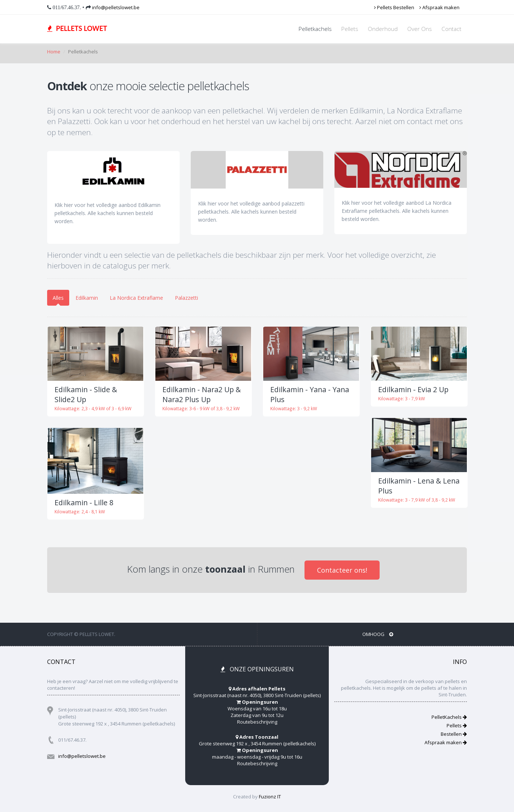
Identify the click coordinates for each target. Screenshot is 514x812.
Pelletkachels (315, 29)
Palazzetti (186, 298)
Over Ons (420, 29)
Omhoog (378, 634)
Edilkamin (87, 298)
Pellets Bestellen (394, 7)
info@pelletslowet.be (115, 7)
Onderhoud (383, 29)
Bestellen (454, 734)
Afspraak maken (439, 7)
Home (54, 52)
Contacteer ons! (342, 570)
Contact (451, 29)
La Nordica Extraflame (136, 298)
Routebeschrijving (257, 722)
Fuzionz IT (270, 797)
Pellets (457, 725)
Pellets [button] (350, 29)
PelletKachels (449, 717)
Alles (58, 298)
